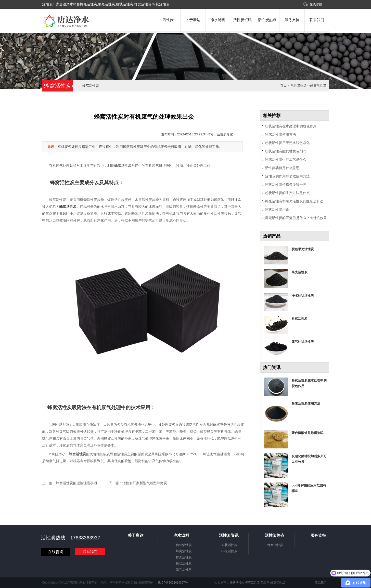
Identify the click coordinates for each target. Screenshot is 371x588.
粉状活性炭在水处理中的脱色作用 (291, 126)
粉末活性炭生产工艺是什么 (286, 159)
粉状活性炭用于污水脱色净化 (287, 143)
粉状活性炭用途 (277, 209)
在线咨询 (56, 552)
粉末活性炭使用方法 (281, 134)
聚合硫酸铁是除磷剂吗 (307, 433)
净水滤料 (218, 20)
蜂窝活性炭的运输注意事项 (77, 483)
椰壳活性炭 (184, 557)
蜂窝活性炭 (91, 86)
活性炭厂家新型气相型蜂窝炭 (145, 483)
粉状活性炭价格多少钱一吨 (286, 184)
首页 (283, 85)
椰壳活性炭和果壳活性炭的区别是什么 (294, 201)
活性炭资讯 (242, 20)
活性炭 (168, 20)
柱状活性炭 (300, 319)
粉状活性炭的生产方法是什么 (287, 193)
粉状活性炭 (184, 545)
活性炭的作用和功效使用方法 (287, 176)
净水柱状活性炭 (303, 295)
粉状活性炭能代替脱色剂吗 (286, 151)
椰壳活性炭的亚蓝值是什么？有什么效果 (296, 218)
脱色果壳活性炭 (303, 249)
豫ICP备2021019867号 (172, 583)
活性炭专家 (225, 134)
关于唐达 (193, 20)
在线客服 (316, 4)
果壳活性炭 (300, 272)
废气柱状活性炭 (303, 342)
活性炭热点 (267, 20)
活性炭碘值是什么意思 (282, 168)
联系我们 (317, 20)
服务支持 (292, 20)
